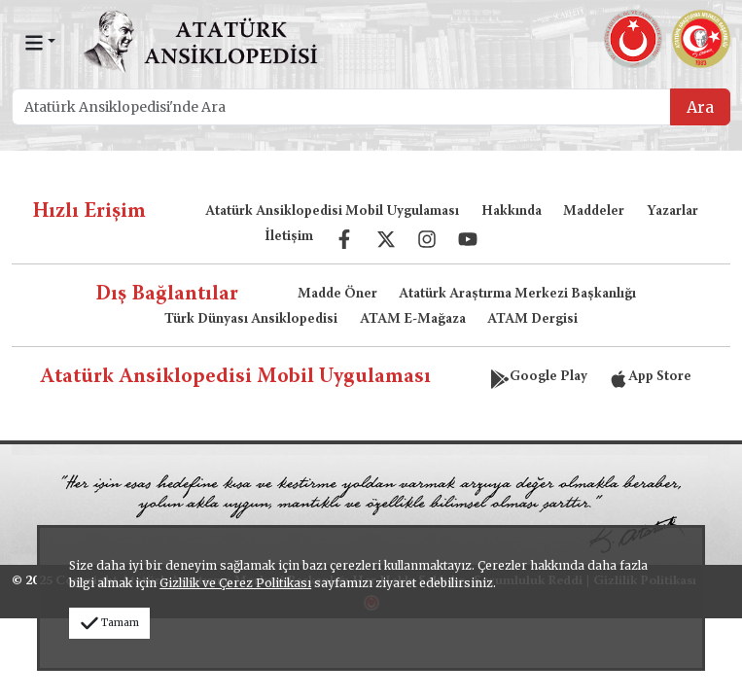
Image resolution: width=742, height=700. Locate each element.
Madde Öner (337, 295)
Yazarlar (672, 212)
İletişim (289, 237)
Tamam (109, 623)
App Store (650, 377)
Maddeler (594, 212)
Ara (700, 107)
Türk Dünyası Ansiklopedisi (251, 320)
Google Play (539, 377)
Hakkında (512, 212)
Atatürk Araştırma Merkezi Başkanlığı (517, 295)
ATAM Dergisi (532, 320)
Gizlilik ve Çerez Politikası (235, 583)
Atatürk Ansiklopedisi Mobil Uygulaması (332, 212)
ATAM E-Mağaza (413, 320)
